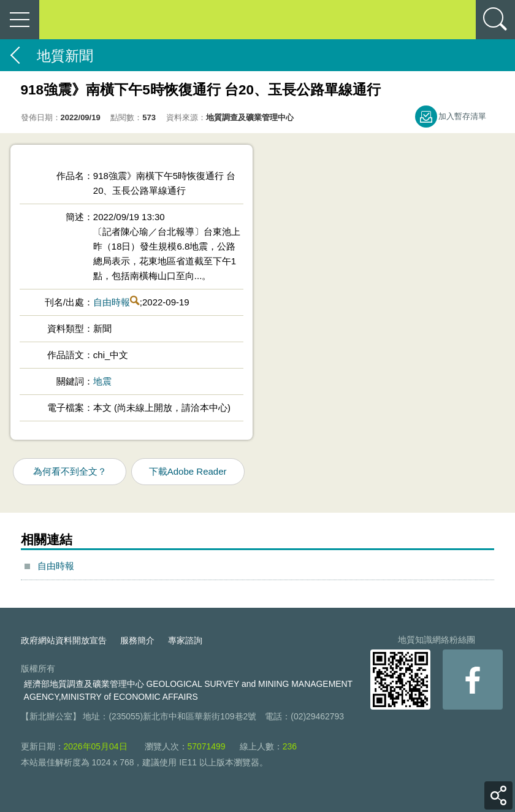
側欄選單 (20, 20)
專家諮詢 (185, 640)
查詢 (495, 20)
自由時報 (112, 302)
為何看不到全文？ (70, 471)
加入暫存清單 (462, 116)
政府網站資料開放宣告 (64, 640)
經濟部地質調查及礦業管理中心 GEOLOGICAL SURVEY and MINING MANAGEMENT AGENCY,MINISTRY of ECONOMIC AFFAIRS (188, 690)
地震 (102, 381)
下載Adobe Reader (188, 471)
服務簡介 (137, 640)
